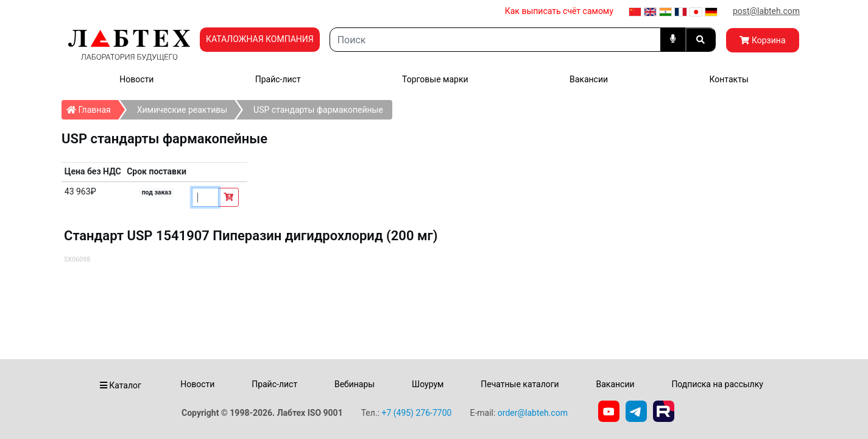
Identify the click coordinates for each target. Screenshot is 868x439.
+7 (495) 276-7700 (416, 413)
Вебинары (355, 384)
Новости (136, 79)
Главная (92, 107)
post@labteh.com (766, 11)
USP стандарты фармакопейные (318, 110)
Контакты (729, 79)
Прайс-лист (278, 79)
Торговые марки (435, 79)
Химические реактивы (182, 110)
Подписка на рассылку (717, 384)
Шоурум (428, 384)
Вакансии (589, 79)
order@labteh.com (533, 413)
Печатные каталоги (520, 384)
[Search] (495, 40)
